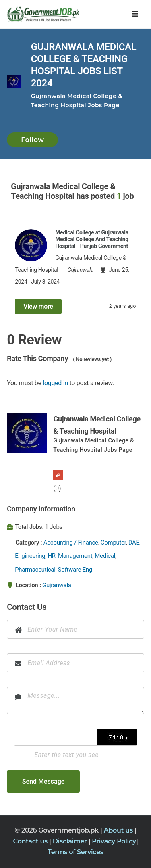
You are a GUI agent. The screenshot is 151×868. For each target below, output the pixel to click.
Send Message (43, 781)
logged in (55, 383)
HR (51, 556)
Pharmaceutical (35, 570)
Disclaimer (71, 841)
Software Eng (75, 570)
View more (38, 306)
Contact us (31, 841)
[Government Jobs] (41, 14)
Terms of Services (75, 852)
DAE (134, 542)
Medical (105, 556)
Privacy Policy (114, 841)
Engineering (30, 556)
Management (75, 556)
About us (119, 830)
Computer (113, 542)
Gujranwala (57, 585)
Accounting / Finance (71, 542)
